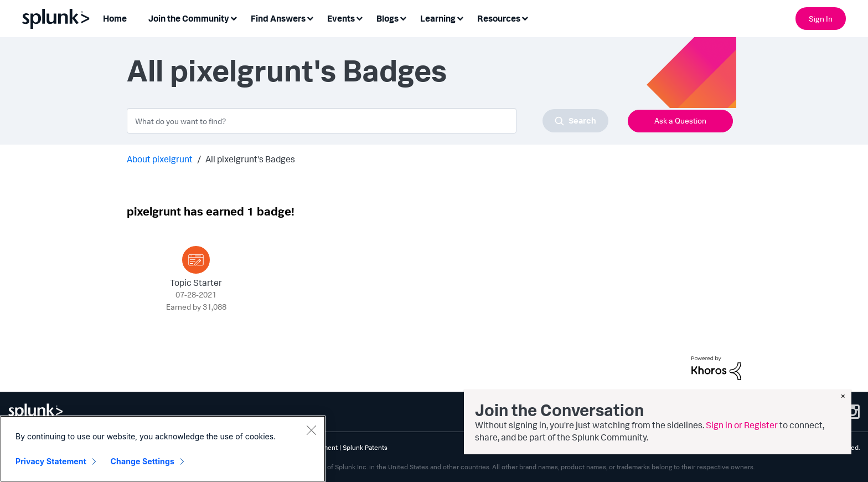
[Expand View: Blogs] (403, 17)
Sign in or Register (742, 425)
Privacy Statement (51, 461)
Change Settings (143, 461)
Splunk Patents (365, 447)
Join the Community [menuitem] (189, 18)
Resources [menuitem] (499, 18)
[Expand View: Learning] (460, 17)
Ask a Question (680, 121)
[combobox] (368, 121)
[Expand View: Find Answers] (310, 17)
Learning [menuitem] (438, 18)
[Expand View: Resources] (525, 17)
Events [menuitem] (341, 18)
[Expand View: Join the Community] (234, 17)
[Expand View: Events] (359, 17)
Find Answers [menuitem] (278, 18)
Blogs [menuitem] (387, 18)
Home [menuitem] (115, 18)
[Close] (311, 430)
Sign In (821, 19)
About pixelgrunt (160, 159)
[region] (163, 449)
